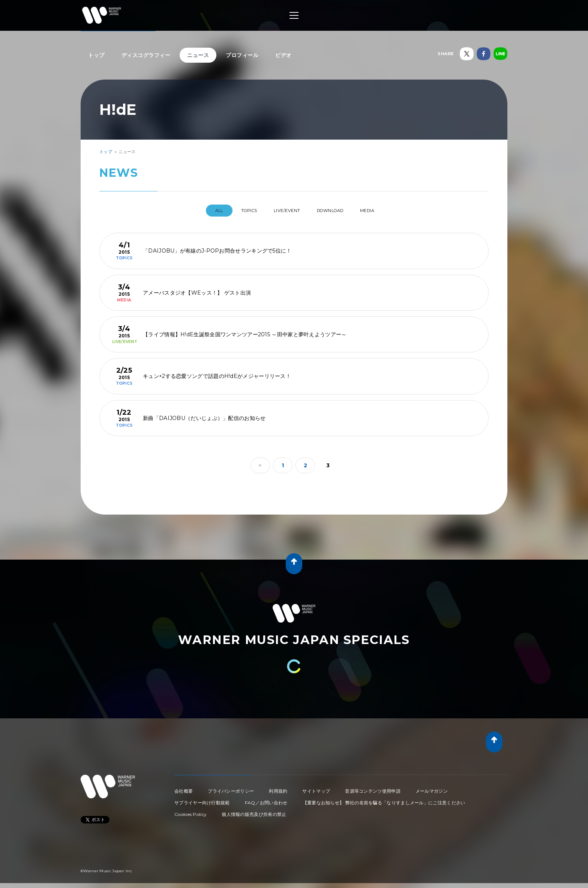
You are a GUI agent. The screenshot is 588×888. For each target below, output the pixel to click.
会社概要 (184, 788)
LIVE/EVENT (286, 211)
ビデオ (283, 55)
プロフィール (242, 55)
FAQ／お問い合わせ (266, 800)
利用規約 (278, 788)
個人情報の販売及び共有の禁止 (254, 811)
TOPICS (240, 211)
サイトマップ (316, 788)
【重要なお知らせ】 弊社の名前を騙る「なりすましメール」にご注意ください (384, 800)
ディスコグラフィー (146, 55)
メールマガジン (432, 788)
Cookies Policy (190, 811)
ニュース (198, 55)
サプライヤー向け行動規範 (202, 800)
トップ (96, 55)
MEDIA (381, 211)
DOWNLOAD (337, 211)
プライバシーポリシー (231, 788)
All (203, 211)
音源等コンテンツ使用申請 (373, 788)
